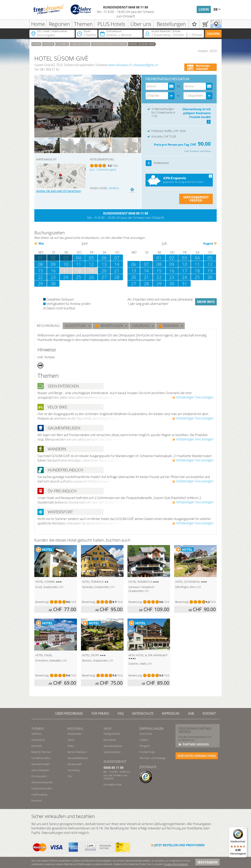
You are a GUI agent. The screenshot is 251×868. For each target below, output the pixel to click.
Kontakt (209, 713)
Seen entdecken (40, 770)
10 (66, 264)
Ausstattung (76, 326)
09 (53, 264)
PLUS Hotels (111, 24)
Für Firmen (100, 713)
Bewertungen (109, 326)
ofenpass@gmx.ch (146, 65)
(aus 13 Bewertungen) (103, 170)
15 (159, 271)
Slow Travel (146, 734)
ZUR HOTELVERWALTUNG (197, 756)
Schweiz (62, 44)
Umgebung (141, 326)
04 (79, 258)
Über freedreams (69, 713)
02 (53, 258)
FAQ (121, 713)
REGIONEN (75, 729)
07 (117, 258)
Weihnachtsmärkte (42, 782)
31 (185, 284)
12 (91, 264)
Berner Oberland (77, 752)
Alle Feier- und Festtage (152, 758)
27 (104, 277)
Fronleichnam (147, 752)
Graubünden (80, 44)
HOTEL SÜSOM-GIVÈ (142, 44)
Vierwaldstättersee (78, 758)
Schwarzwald (75, 764)
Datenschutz (143, 713)
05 (91, 258)
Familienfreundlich (42, 788)
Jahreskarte (110, 740)
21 (117, 271)
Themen (83, 24)
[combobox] (160, 96)
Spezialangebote (113, 746)
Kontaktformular (113, 784)
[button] (149, 163)
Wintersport (38, 740)
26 (91, 277)
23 (53, 277)
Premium (36, 801)
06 (104, 258)
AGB (191, 713)
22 (41, 277)
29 (41, 284)
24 (66, 277)
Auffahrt (144, 740)
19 (210, 271)
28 (117, 277)
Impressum (171, 713)
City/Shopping (39, 794)
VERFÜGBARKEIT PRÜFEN (196, 199)
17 (185, 271)
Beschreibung (48, 326)
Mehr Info (206, 302)
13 (104, 264)
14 (117, 264)
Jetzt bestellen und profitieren (179, 845)
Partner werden (195, 744)
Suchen (213, 34)
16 (172, 271)
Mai (41, 243)
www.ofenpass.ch (120, 65)
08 (41, 264)
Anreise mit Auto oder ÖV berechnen (59, 191)
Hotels (48, 44)
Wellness (36, 734)
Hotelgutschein (112, 734)
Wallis (71, 746)
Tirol (70, 776)
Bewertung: (42, 602)
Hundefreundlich (41, 758)
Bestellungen (171, 24)
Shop (108, 729)
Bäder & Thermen (41, 752)
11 (79, 264)
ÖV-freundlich (39, 776)
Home (38, 24)
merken (114, 188)
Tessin (71, 740)
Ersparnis (169, 326)
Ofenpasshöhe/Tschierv (109, 44)
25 (79, 277)
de (216, 9)
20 (104, 271)
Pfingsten (145, 746)
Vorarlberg (73, 770)
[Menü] (245, 829)
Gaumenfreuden (41, 764)
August (208, 243)
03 (66, 258)
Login (204, 9)
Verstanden (207, 862)
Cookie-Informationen (176, 864)
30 (53, 284)
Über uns (141, 24)
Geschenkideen (112, 752)
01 (159, 258)
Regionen (59, 24)
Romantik (37, 746)
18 (197, 271)
